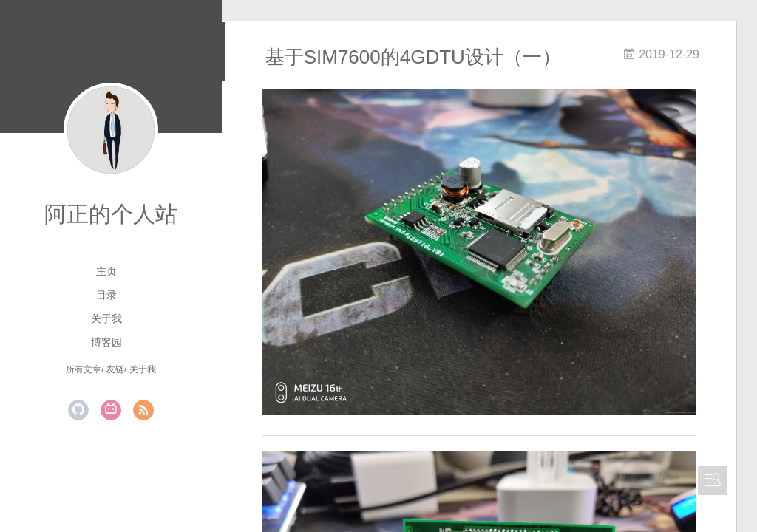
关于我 (106, 318)
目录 (106, 295)
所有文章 (84, 369)
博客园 (106, 342)
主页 (106, 271)
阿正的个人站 (111, 214)
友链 (115, 369)
